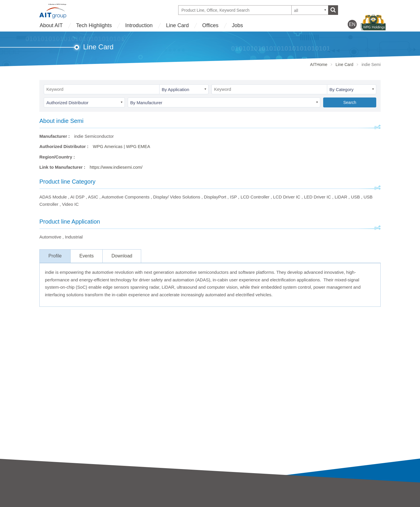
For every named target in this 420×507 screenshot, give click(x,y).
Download (122, 256)
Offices (210, 25)
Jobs (237, 25)
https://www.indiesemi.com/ (116, 167)
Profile (55, 256)
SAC (129, 503)
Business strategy (57, 503)
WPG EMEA (138, 146)
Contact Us (307, 494)
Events (86, 256)
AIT (128, 495)
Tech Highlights (94, 25)
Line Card (177, 25)
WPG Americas (108, 146)
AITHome (319, 65)
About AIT (51, 25)
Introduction (139, 25)
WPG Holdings (311, 504)
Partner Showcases (229, 503)
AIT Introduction (55, 495)
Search (350, 102)
